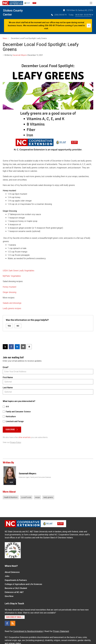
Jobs (7, 576)
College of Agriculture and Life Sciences (23, 584)
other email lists (24, 437)
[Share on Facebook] (11, 347)
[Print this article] (29, 347)
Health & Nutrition (11, 497)
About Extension (12, 572)
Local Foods (26, 497)
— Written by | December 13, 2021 (23, 55)
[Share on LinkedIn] (17, 347)
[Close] (89, 26)
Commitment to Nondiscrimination (28, 631)
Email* (6, 367)
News (5, 38)
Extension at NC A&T (14, 592)
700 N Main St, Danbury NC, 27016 (78, 10)
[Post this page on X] (5, 347)
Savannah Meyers (20, 55)
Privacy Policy (16, 442)
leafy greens (48, 497)
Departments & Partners (16, 580)
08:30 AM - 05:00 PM (84, 15)
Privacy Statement (61, 631)
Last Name (8, 388)
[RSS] (13, 623)
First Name (8, 377)
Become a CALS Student (16, 588)
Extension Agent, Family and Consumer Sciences (35, 477)
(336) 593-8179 (59, 15)
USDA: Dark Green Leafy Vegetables (18, 271)
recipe (37, 497)
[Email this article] (23, 347)
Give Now (9, 596)
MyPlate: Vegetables (12, 276)
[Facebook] (7, 623)
